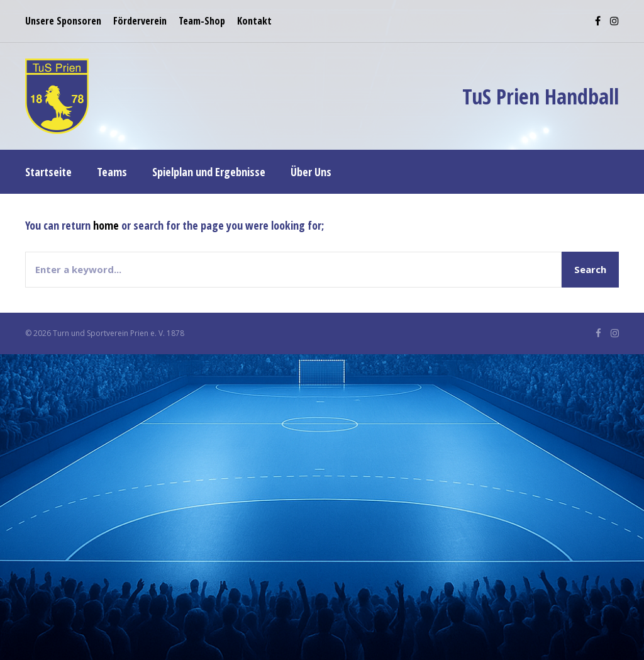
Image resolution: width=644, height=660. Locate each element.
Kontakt (254, 21)
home (106, 225)
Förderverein (140, 21)
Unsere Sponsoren (63, 21)
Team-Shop (202, 21)
